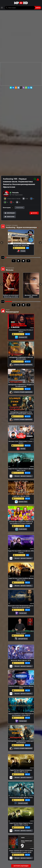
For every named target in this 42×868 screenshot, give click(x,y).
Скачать (34, 213)
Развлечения (20, 207)
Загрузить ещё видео (21, 866)
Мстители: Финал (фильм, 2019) (21, 660)
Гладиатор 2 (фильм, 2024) (21, 496)
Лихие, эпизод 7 (21, 633)
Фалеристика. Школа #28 (21, 245)
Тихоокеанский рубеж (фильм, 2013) (21, 797)
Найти (38, 8)
